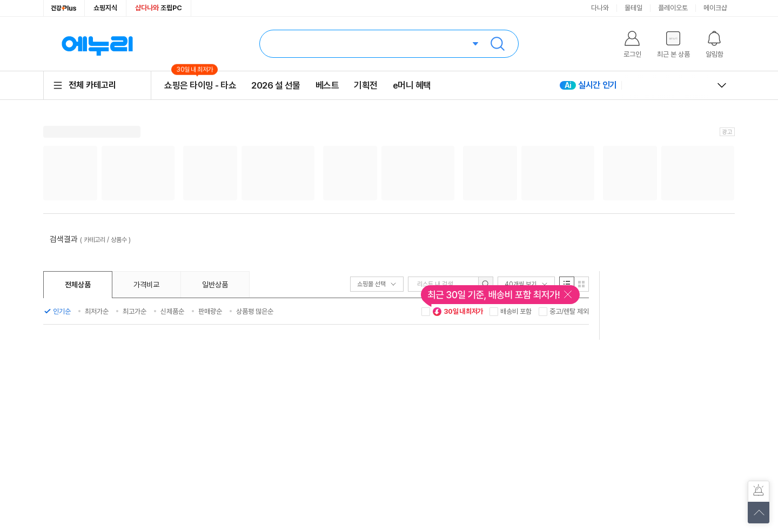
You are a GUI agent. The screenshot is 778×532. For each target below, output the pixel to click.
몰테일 (633, 8)
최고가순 (135, 311)
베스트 (327, 85)
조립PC (159, 8)
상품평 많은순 (255, 311)
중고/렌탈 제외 (569, 311)
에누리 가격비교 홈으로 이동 (97, 44)
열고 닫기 (722, 85)
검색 (498, 44)
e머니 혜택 (412, 85)
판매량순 (210, 311)
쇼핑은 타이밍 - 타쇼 (200, 85)
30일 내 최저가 (458, 312)
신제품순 (172, 311)
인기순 (62, 311)
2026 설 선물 (276, 85)
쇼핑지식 (105, 8)
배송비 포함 (516, 311)
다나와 (600, 8)
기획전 (366, 85)
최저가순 (97, 311)
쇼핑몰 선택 (377, 284)
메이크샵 (715, 8)
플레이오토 (673, 8)
